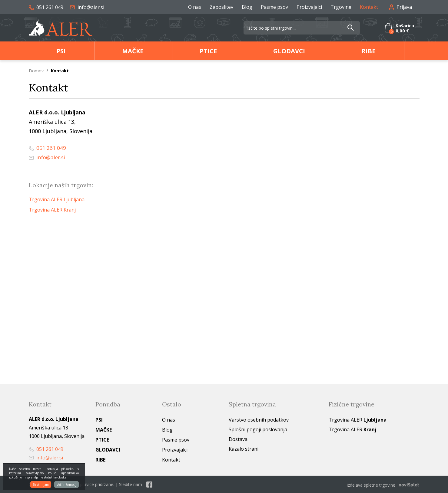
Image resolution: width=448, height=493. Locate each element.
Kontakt (369, 7)
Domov (36, 71)
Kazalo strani (244, 449)
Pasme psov (274, 7)
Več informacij (66, 485)
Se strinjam (41, 485)
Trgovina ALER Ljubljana (57, 199)
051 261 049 (46, 7)
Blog (247, 7)
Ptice (208, 51)
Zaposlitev (221, 7)
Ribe (368, 51)
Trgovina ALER (358, 420)
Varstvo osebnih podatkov (259, 420)
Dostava (238, 439)
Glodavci (289, 51)
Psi (61, 51)
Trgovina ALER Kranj (52, 210)
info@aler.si (87, 7)
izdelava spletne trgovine (371, 484)
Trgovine (341, 7)
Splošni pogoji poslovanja (258, 429)
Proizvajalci (309, 7)
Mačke (133, 51)
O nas (195, 7)
